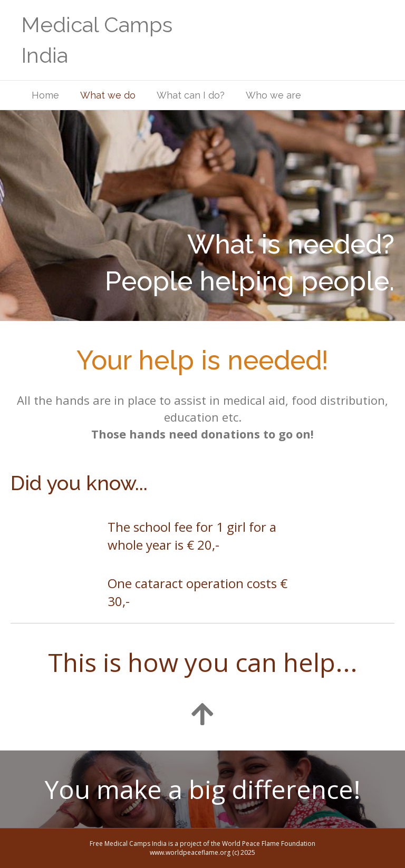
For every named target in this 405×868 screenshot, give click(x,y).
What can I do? (191, 95)
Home (45, 95)
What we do (108, 95)
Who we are (273, 95)
